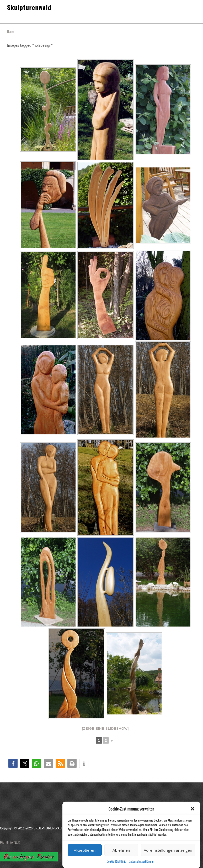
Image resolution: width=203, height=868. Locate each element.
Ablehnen (121, 859)
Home (10, 31)
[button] (193, 818)
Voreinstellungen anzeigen (168, 859)
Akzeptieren (85, 859)
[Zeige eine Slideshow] (105, 728)
